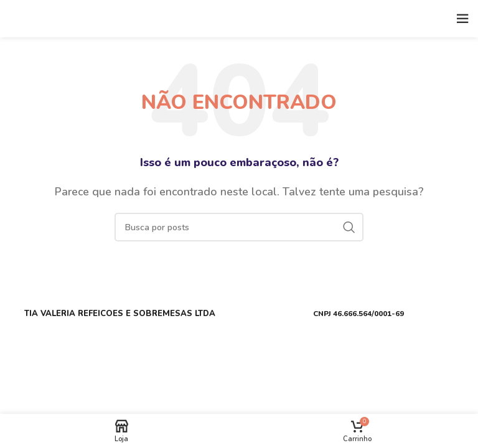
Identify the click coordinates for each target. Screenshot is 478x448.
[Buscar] (239, 227)
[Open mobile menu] (462, 19)
